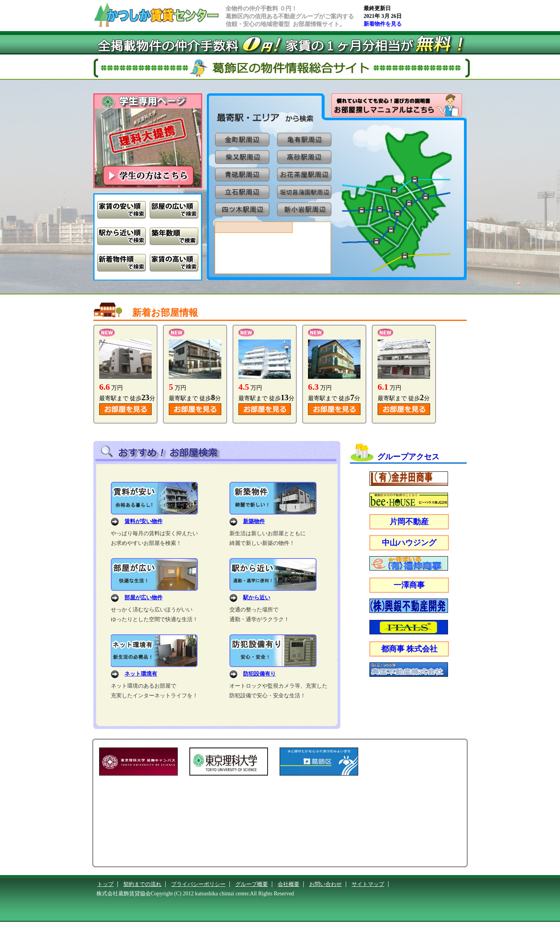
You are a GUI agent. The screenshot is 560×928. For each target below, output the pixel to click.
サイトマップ (368, 884)
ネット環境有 (141, 674)
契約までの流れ (142, 884)
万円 (111, 388)
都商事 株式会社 (409, 649)
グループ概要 (252, 884)
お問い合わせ (325, 884)
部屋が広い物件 (143, 598)
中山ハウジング (409, 543)
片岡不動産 (409, 522)
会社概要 (289, 884)
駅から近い (257, 598)
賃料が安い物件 (143, 521)
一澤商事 (409, 585)
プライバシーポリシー (198, 884)
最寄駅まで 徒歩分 (127, 398)
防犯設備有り (259, 674)
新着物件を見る (383, 24)
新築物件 (254, 521)
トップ (105, 884)
